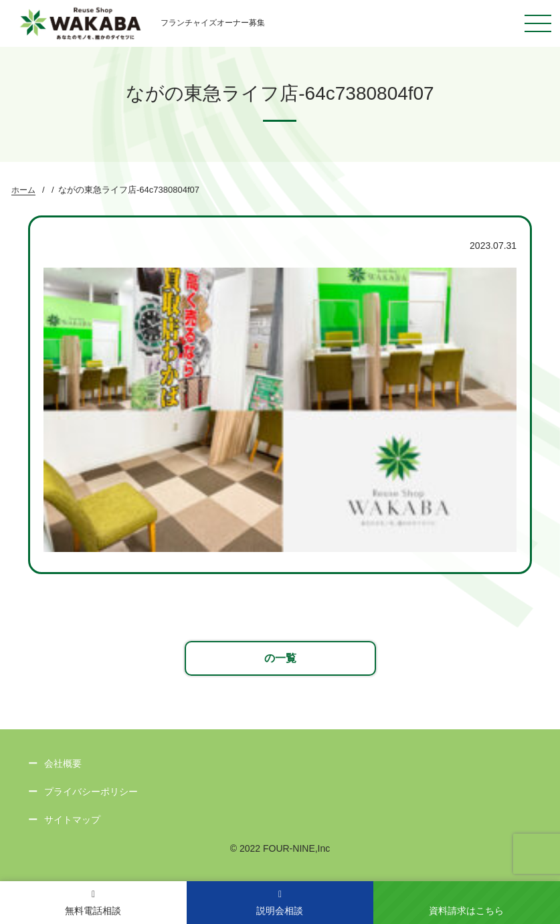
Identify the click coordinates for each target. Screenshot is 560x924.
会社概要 (63, 763)
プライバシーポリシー (91, 792)
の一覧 (280, 658)
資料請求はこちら (466, 911)
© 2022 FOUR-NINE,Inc (280, 848)
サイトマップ (72, 820)
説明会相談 (280, 903)
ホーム (23, 190)
